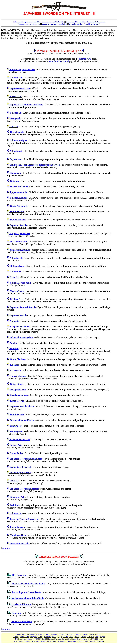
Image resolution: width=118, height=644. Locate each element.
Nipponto (14, 321)
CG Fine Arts (16, 299)
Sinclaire (50, 639)
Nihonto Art (16, 151)
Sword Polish (16, 453)
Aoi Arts (14, 127)
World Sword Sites (92, 24)
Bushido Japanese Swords (22, 69)
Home (18, 634)
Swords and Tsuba (19, 187)
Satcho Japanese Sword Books (26, 592)
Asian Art (14, 277)
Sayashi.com (16, 159)
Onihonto (14, 181)
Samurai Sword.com (20, 439)
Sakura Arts (16, 445)
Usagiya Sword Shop (20, 327)
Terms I (85, 634)
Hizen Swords (16, 132)
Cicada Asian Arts (19, 395)
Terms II (93, 634)
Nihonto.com (16, 78)
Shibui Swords (17, 415)
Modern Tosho (17, 291)
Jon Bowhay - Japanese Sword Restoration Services (35, 165)
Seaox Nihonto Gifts (19, 543)
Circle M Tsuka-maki (20, 283)
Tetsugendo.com (18, 390)
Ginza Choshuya (18, 359)
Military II (71, 634)
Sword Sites (66, 639)
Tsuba (54, 637)
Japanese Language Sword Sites (54, 24)
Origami (33, 637)
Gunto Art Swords (19, 206)
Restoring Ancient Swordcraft (24, 519)
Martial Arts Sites (76, 24)
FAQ (44, 639)
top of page (6, 548)
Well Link (15, 505)
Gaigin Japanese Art (20, 233)
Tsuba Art (14, 481)
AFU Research (18, 575)
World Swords (97, 639)
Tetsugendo (15, 118)
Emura (69, 641)
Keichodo (14, 365)
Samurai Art (16, 426)
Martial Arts (85, 59)
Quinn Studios (17, 384)
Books (77, 637)
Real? (66, 637)
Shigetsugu (100, 641)
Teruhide (44, 641)
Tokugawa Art (17, 497)
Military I (62, 634)
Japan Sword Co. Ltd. (20, 467)
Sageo (103, 637)
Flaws (40, 637)
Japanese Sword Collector (22, 406)
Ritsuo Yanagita (17, 527)
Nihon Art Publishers (22, 621)
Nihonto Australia (18, 198)
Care (37, 634)
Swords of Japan (18, 376)
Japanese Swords (18, 225)
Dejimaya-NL (16, 431)
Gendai (16, 637)
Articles (58, 639)
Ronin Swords (17, 401)
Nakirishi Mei (20, 639)
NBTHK (38, 639)
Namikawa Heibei (18, 535)
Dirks (99, 634)
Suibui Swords (17, 212)
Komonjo (16, 613)
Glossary (54, 634)
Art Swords (16, 370)
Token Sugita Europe (20, 473)
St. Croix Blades (18, 220)
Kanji (97, 637)
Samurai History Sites (96, 22)
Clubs (71, 637)
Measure (30, 639)
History (31, 634)
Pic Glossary (45, 634)
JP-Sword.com (17, 266)
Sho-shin (14, 348)
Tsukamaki (15, 173)
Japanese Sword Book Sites (29, 24)
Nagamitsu (61, 641)
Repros (79, 634)
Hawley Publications (21, 604)
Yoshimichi (83, 641)
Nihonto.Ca (15, 513)
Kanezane (35, 641)
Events (83, 637)
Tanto (75, 641)
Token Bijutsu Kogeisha (21, 337)
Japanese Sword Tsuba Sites (53, 22)
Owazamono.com (18, 242)
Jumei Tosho (24, 637)
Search (24, 634)
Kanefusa (27, 641)
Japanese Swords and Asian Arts (26, 459)
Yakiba (13, 343)
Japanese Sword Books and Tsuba (26, 105)
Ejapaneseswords (18, 192)
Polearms (47, 637)
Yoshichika (18, 641)
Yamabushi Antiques (20, 250)
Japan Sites (76, 639)
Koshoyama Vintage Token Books (28, 598)
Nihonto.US (15, 113)
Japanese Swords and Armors (24, 489)
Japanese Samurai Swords (23, 307)
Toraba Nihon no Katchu (22, 420)
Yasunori (91, 641)
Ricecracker (16, 97)
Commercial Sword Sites (76, 22)
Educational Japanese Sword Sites (27, 22)
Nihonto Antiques (18, 140)
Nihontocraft (16, 258)
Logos (60, 637)
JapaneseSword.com (20, 88)
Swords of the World (59, 61)
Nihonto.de (15, 272)
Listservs (90, 637)
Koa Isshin (52, 641)
